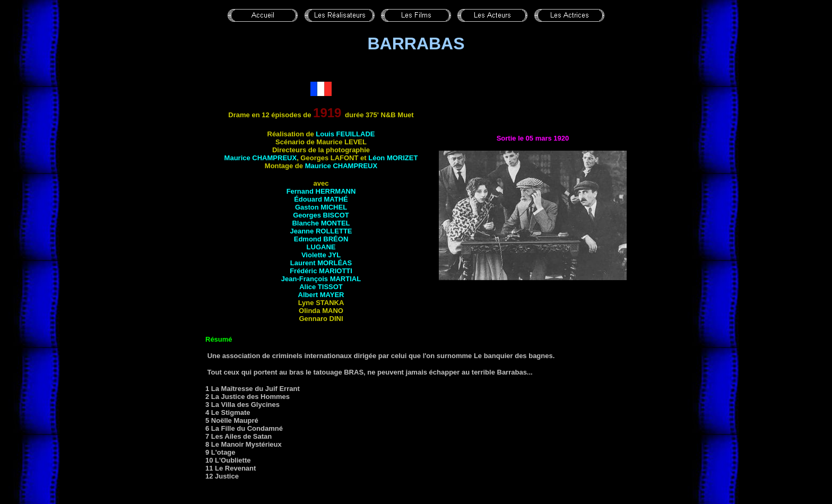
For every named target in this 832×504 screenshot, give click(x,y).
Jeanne (321, 231)
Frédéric (321, 271)
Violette (321, 255)
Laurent (321, 263)
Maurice (261, 158)
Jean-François (321, 279)
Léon (393, 158)
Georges (321, 215)
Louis (345, 134)
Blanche (321, 223)
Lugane (321, 247)
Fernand (321, 191)
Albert (321, 295)
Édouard (321, 199)
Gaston (321, 207)
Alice (321, 287)
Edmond (321, 239)
